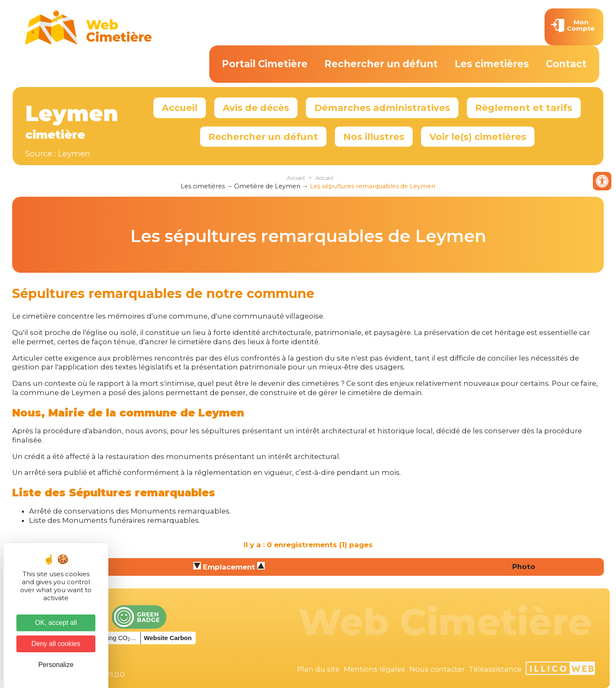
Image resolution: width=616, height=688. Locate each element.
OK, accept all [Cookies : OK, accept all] (56, 623)
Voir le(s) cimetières (478, 137)
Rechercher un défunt (381, 64)
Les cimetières (492, 64)
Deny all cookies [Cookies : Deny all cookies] (56, 644)
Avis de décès (256, 108)
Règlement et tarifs (524, 108)
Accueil (180, 108)
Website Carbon (168, 638)
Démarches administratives (382, 108)
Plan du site (318, 669)
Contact (566, 64)
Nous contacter (437, 669)
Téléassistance (495, 669)
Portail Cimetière (265, 64)
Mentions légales (374, 669)
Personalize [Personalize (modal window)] (56, 665)
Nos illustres (374, 137)
